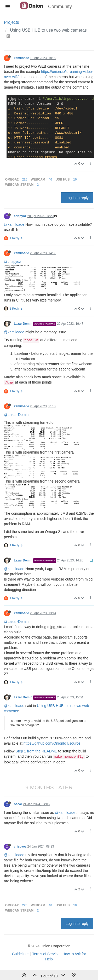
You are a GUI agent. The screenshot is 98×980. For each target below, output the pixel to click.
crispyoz (20, 216)
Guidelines (21, 954)
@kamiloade (14, 224)
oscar (18, 804)
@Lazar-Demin (16, 415)
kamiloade (21, 58)
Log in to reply (77, 198)
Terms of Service (46, 954)
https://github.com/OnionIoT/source (52, 743)
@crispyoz (13, 262)
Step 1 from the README (36, 751)
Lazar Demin (23, 324)
